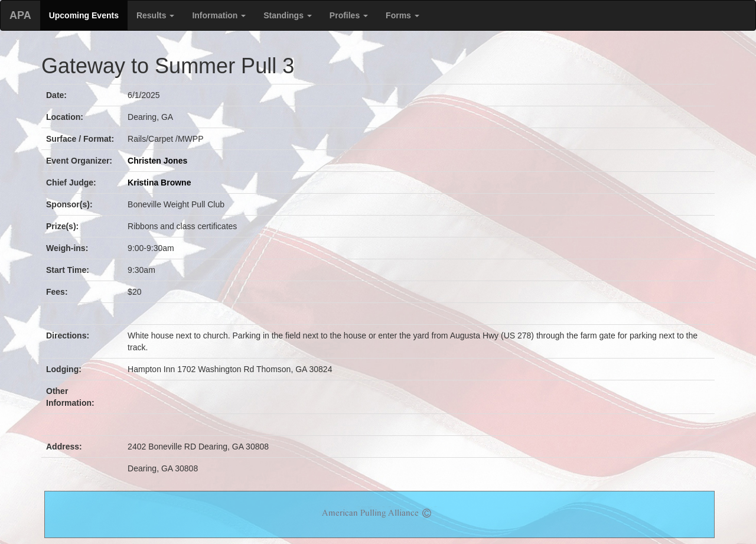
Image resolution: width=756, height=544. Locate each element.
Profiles (349, 15)
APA (20, 15)
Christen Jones (157, 161)
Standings (288, 15)
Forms (403, 15)
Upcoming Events (84, 15)
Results (155, 15)
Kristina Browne (159, 183)
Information (219, 15)
